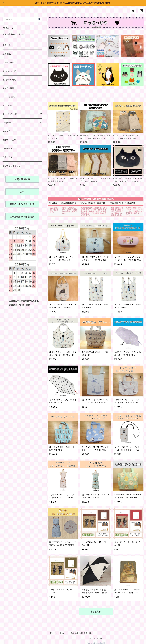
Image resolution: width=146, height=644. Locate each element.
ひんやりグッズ (9, 62)
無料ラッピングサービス (22, 204)
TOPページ (8, 28)
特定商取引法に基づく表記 (82, 633)
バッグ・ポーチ (9, 123)
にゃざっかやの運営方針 (22, 217)
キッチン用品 (8, 88)
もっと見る (96, 612)
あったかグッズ (9, 71)
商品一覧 (7, 45)
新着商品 (7, 54)
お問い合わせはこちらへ (14, 34)
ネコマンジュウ (9, 140)
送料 (22, 192)
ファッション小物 (10, 114)
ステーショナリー (10, 97)
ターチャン (7, 149)
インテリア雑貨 (9, 80)
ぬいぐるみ (7, 105)
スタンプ (6, 131)
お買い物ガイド (22, 179)
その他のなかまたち (11, 166)
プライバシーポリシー (58, 633)
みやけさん (7, 157)
